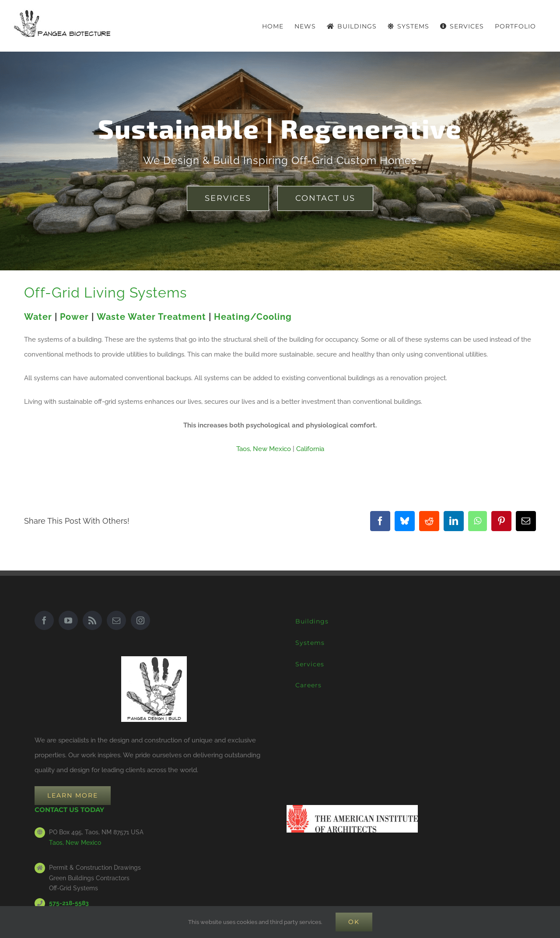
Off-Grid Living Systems (105, 292)
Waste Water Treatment (151, 317)
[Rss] (92, 620)
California (310, 449)
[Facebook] (44, 620)
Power (74, 317)
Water (38, 317)
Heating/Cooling (253, 317)
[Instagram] (140, 620)
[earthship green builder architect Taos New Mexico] (228, 198)
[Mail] (116, 620)
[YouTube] (68, 620)
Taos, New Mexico (264, 449)
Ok (354, 922)
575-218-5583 (69, 903)
